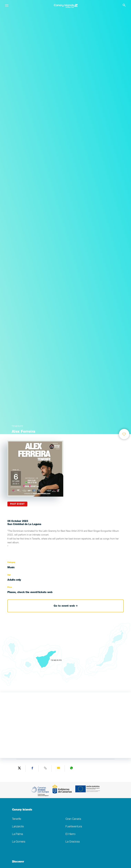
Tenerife (17, 819)
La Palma (17, 834)
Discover (18, 862)
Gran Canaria (73, 819)
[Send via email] (59, 768)
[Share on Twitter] (19, 768)
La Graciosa (73, 842)
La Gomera (19, 842)
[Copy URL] (46, 768)
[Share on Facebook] (32, 768)
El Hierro (70, 834)
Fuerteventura (74, 827)
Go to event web (66, 606)
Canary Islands (22, 810)
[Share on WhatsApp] (72, 768)
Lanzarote (18, 827)
